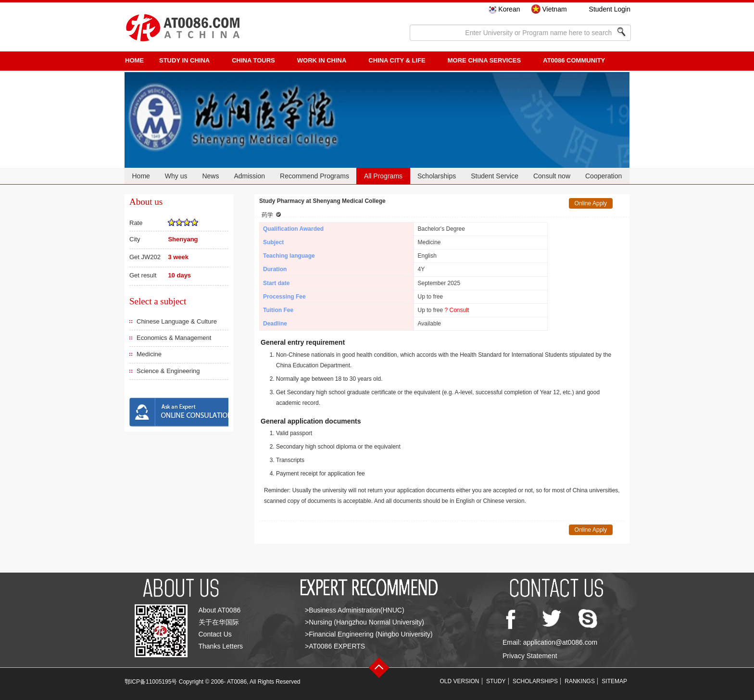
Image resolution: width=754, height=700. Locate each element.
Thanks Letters (221, 646)
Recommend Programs (314, 176)
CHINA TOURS (253, 60)
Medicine (149, 354)
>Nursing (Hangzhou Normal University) (364, 622)
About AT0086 (220, 610)
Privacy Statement (530, 656)
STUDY (496, 681)
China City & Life (397, 60)
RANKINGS (580, 681)
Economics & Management (174, 338)
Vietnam (554, 9)
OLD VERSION (460, 681)
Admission (249, 176)
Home (141, 176)
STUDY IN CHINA (184, 60)
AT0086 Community (574, 60)
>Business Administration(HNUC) (355, 610)
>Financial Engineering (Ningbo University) (369, 634)
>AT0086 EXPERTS (335, 646)
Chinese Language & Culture (177, 321)
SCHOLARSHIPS (535, 681)
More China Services (484, 60)
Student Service (495, 176)
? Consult (457, 310)
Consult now (552, 176)
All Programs (383, 176)
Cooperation (603, 176)
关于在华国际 (219, 622)
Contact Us (215, 634)
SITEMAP (614, 681)
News (210, 176)
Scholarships (437, 176)
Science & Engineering (168, 371)
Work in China (322, 60)
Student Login (610, 9)
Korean (509, 9)
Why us (176, 176)
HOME (134, 60)
